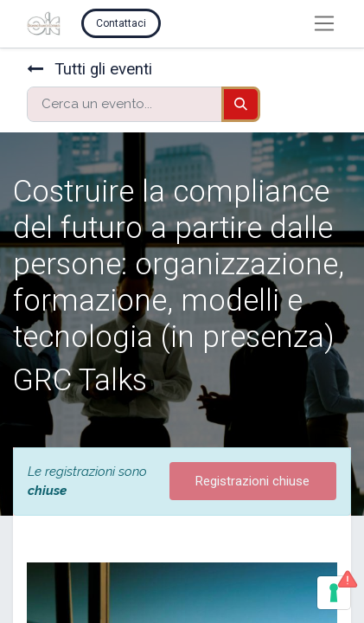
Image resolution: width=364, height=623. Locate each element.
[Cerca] (241, 104)
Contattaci (121, 23)
